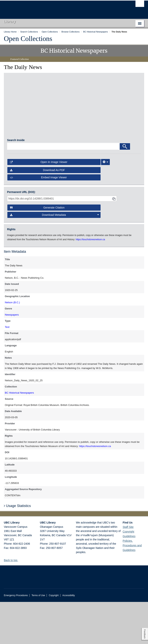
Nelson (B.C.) (12, 344)
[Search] (125, 188)
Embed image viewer (38, 219)
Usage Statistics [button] (17, 548)
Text (7, 369)
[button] (20, 602)
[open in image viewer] (24, 102)
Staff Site (128, 569)
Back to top (12, 602)
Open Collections (28, 39)
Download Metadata (55, 257)
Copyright (54, 637)
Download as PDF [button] (37, 212)
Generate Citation (37, 250)
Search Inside (16, 182)
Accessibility (69, 637)
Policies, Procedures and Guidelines (132, 587)
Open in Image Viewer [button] (39, 204)
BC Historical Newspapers (19, 435)
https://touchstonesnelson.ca (95, 488)
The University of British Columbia (63, 8)
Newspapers (12, 357)
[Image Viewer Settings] (105, 204)
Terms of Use (38, 637)
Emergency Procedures (16, 637)
